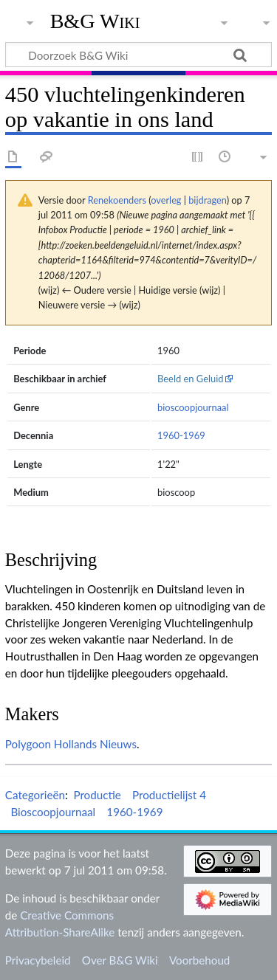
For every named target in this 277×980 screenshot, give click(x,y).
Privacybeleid (38, 960)
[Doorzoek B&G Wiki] (138, 55)
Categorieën (35, 795)
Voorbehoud (199, 960)
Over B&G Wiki (120, 960)
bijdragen (207, 200)
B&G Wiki (95, 21)
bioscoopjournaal (193, 407)
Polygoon (28, 744)
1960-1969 (181, 435)
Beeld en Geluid (191, 379)
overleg (166, 200)
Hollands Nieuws (95, 744)
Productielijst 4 (169, 795)
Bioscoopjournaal (53, 812)
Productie (97, 795)
